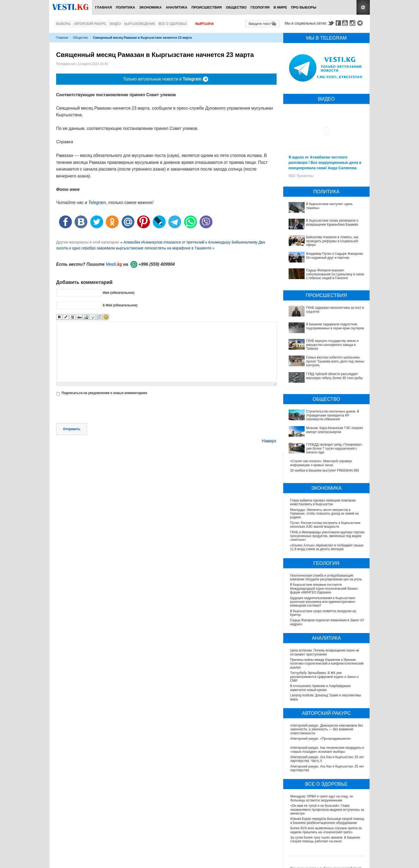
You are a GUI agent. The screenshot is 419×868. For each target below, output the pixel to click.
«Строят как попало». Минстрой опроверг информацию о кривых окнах (321, 463)
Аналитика (176, 7)
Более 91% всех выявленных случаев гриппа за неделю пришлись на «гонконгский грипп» (326, 830)
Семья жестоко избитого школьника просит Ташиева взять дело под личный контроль (336, 361)
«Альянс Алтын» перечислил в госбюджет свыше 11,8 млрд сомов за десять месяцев (327, 547)
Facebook (338, 23)
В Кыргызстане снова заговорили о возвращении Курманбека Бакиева (332, 222)
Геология (260, 7)
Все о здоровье (173, 24)
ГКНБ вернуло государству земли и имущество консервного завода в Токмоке (332, 345)
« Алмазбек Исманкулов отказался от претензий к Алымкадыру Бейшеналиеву (189, 242)
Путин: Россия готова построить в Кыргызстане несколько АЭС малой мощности (325, 525)
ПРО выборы (304, 7)
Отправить (72, 429)
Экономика (150, 7)
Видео (115, 24)
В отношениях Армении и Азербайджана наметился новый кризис (321, 688)
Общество (236, 7)
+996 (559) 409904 (157, 264)
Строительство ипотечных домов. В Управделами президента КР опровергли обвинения (333, 415)
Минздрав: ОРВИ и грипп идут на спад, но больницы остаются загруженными (322, 798)
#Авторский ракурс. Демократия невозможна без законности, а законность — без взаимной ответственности (327, 729)
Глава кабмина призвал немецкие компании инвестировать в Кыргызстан (323, 502)
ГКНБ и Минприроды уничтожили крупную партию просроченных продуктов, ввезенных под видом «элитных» (327, 536)
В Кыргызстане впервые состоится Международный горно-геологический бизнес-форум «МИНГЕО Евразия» (325, 589)
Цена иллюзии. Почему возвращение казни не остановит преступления (325, 652)
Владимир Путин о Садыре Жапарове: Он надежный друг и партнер (335, 256)
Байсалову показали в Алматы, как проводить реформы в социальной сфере (332, 241)
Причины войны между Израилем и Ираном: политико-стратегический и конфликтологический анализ (327, 664)
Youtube (346, 23)
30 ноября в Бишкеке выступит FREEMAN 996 (325, 470)
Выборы (63, 24)
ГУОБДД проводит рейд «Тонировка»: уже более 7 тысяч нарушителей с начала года (334, 448)
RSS (363, 7)
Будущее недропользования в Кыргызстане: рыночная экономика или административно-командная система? (323, 602)
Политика (126, 7)
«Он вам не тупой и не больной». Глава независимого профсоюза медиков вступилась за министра (327, 810)
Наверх (269, 441)
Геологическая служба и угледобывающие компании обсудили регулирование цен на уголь (326, 577)
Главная (103, 7)
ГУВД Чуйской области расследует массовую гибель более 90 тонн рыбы (335, 376)
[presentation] (97, 410)
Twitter (331, 23)
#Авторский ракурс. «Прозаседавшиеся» (321, 739)
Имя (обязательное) (119, 293)
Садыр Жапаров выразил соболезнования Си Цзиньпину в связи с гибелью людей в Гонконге (335, 274)
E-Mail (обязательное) (120, 305)
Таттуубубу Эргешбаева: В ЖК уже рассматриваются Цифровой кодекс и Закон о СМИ (325, 677)
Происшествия (207, 7)
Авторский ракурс (90, 24)
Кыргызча (205, 24)
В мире (280, 7)
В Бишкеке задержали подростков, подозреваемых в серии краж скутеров (335, 326)
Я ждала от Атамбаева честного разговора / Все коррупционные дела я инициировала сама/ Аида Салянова (325, 163)
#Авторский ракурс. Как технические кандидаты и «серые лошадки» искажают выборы (327, 750)
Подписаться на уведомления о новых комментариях (104, 393)
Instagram (353, 23)
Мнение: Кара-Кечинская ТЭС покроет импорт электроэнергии (335, 430)
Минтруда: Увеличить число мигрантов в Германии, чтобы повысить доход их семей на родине (325, 514)
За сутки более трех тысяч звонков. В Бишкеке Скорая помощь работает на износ (325, 839)
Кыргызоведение (140, 24)
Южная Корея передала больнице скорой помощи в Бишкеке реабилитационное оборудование (328, 821)
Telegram (361, 23)
